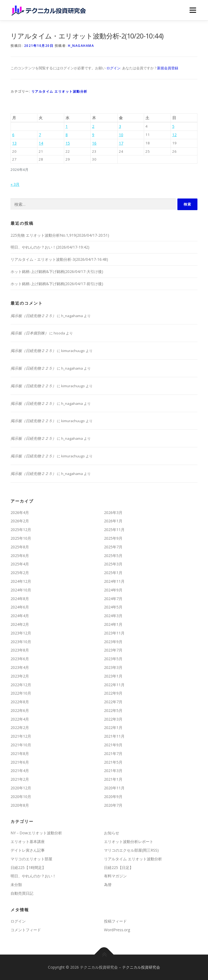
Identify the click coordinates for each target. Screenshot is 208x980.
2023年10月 (21, 642)
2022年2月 (20, 727)
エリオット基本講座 (28, 841)
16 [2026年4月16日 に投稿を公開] (94, 143)
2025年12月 (21, 530)
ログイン (113, 68)
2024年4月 (20, 616)
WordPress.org (117, 930)
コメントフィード (26, 930)
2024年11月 (114, 581)
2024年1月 (113, 624)
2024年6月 (20, 607)
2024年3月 (113, 616)
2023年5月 (113, 659)
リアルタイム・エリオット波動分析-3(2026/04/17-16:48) (59, 259)
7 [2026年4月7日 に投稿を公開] (40, 135)
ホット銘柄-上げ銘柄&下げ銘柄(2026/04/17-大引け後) (57, 271)
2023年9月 (113, 642)
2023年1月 (113, 676)
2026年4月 (20, 512)
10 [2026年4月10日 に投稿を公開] (121, 135)
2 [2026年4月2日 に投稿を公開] (93, 126)
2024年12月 (21, 581)
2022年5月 (113, 710)
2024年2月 (20, 624)
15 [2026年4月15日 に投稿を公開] (68, 143)
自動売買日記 (22, 893)
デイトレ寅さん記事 (28, 850)
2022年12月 (21, 685)
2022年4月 (20, 719)
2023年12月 (21, 633)
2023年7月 (113, 650)
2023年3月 (113, 667)
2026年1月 (113, 521)
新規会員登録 (168, 68)
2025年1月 (113, 573)
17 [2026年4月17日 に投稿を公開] (121, 143)
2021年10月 (21, 745)
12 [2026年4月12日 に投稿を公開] (174, 135)
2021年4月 (20, 771)
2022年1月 (113, 727)
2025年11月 (114, 530)
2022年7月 (113, 702)
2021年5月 (113, 762)
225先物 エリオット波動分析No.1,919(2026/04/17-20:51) (60, 235)
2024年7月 (113, 599)
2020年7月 (113, 805)
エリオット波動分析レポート (129, 841)
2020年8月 (20, 805)
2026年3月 (113, 512)
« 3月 (15, 184)
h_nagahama (81, 46)
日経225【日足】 (119, 867)
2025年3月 (113, 564)
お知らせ (112, 833)
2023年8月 (20, 650)
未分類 (16, 885)
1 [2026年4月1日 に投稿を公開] (67, 126)
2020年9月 (113, 797)
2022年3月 (113, 719)
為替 (108, 885)
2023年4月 (20, 667)
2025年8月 (20, 547)
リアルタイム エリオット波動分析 (59, 91)
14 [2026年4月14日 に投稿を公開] (41, 143)
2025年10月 (21, 538)
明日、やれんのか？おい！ (33, 876)
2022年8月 (20, 702)
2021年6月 (20, 762)
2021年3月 (113, 771)
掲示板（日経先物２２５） (33, 316)
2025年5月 (113, 556)
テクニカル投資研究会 (141, 967)
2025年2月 (20, 573)
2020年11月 (114, 788)
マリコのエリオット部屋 (31, 859)
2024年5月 (113, 607)
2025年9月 (113, 538)
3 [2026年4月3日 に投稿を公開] (120, 126)
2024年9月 (113, 590)
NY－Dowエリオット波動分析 (36, 833)
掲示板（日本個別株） (30, 333)
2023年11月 (114, 633)
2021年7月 (113, 753)
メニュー (193, 10)
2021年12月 (21, 736)
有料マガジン (115, 876)
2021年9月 (113, 745)
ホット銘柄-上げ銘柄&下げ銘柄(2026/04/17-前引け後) (57, 284)
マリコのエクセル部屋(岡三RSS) (131, 850)
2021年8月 (20, 753)
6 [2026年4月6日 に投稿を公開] (13, 135)
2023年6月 (20, 659)
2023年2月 (20, 676)
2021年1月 (113, 779)
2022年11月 (114, 685)
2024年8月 (20, 599)
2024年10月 (21, 590)
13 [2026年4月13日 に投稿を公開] (14, 143)
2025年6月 (20, 556)
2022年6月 (20, 710)
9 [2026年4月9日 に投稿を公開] (93, 135)
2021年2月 (20, 779)
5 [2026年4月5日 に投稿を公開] (173, 126)
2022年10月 (21, 693)
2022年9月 (113, 693)
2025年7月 (113, 547)
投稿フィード (115, 921)
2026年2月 (20, 521)
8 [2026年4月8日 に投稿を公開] (67, 135)
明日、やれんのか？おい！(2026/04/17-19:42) (50, 247)
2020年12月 (21, 788)
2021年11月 (114, 736)
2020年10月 (21, 797)
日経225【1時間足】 (28, 867)
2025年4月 (20, 564)
